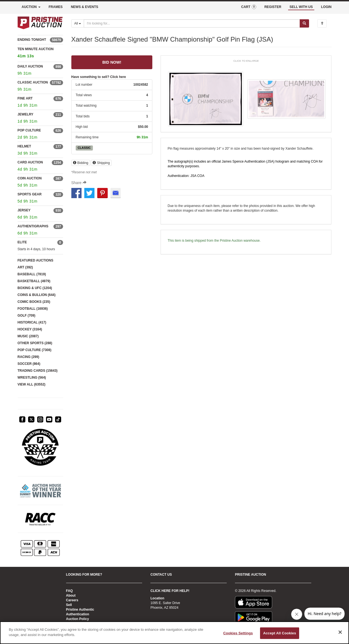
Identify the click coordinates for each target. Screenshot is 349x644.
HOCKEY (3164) (30, 329)
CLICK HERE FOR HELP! (170, 591)
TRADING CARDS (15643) (38, 371)
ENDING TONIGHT (32, 40)
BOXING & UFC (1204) (35, 288)
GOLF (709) (27, 316)
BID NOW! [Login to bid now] (112, 62)
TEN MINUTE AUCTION (40, 53)
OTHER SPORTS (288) (35, 343)
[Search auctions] (192, 23)
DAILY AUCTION (30, 66)
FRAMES (56, 7)
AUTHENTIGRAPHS (33, 226)
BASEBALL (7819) (32, 274)
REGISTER (273, 7)
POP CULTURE (29, 130)
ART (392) (25, 267)
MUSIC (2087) (28, 336)
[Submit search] (304, 23)
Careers (72, 600)
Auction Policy (78, 619)
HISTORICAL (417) (32, 322)
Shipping (101, 163)
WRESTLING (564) (32, 378)
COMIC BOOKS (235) (34, 302)
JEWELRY (26, 114)
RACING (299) (29, 357)
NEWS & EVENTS (84, 7)
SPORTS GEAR (30, 194)
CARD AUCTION (30, 162)
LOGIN (326, 7)
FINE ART (25, 98)
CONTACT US (161, 575)
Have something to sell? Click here (99, 77)
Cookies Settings (238, 633)
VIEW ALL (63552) (32, 384)
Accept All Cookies (280, 633)
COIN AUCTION (30, 178)
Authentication (78, 614)
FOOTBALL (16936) (33, 309)
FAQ (70, 591)
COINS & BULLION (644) (37, 295)
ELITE (22, 242)
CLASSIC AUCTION (33, 82)
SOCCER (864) (29, 364)
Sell (69, 605)
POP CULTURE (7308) (35, 350)
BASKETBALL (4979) (34, 281)
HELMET (24, 146)
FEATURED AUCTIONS (36, 260)
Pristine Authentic (80, 610)
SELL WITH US (301, 7)
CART (248, 7)
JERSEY (24, 210)
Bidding (81, 163)
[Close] (340, 632)
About (71, 596)
